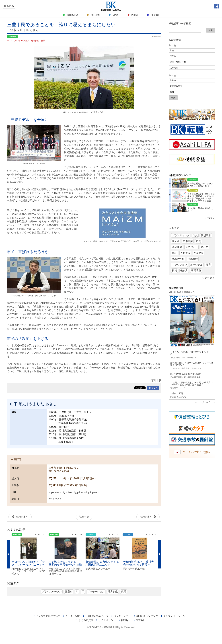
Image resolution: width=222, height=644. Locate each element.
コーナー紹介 (72, 616)
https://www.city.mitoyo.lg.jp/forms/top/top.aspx (74, 492)
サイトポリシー (106, 620)
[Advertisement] (192, 508)
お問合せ (125, 620)
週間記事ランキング (146, 616)
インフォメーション (173, 616)
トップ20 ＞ (208, 218)
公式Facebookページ (96, 616)
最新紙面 (9, 6)
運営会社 (140, 620)
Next (160, 554)
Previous (8, 554)
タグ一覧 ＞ (209, 278)
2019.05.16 (55, 499)
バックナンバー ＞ (205, 402)
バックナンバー (121, 616)
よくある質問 (85, 620)
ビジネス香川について (47, 616)
